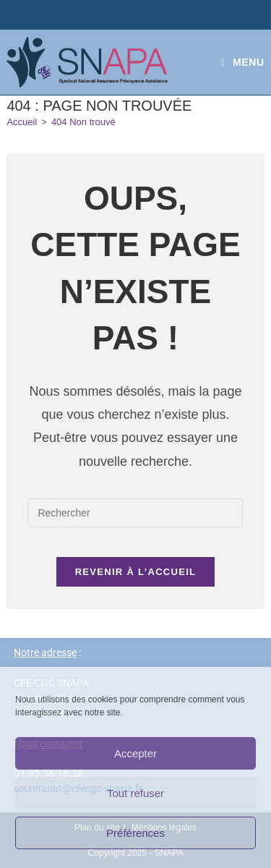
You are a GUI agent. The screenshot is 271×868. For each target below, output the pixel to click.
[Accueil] (22, 122)
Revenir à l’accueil (136, 572)
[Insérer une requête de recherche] (135, 513)
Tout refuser (135, 793)
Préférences (135, 833)
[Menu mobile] (243, 62)
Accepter (135, 753)
